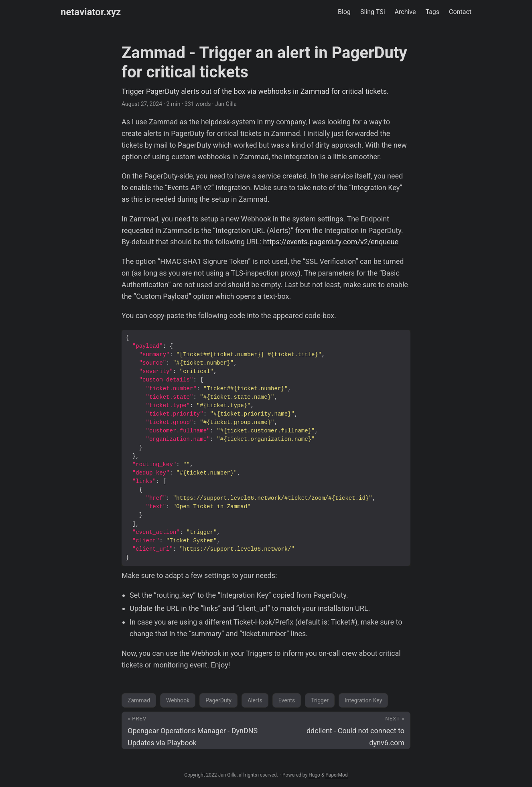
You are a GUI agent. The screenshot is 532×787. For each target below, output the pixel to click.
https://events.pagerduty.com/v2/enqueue (331, 242)
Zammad (139, 700)
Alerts (255, 700)
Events (287, 700)
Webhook (178, 700)
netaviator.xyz (91, 12)
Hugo (314, 775)
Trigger (320, 700)
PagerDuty (218, 700)
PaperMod (336, 775)
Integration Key (363, 700)
